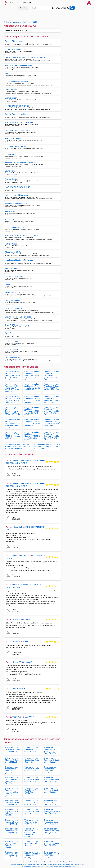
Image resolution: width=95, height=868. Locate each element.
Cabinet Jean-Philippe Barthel (18, 195)
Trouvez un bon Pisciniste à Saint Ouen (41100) (32, 822)
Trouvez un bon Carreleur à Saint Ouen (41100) (32, 769)
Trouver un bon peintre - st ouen (37, 865)
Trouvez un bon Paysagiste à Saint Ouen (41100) (52, 811)
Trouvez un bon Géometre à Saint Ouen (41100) (51, 760)
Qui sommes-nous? (19, 862)
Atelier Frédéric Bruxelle (15, 293)
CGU (61, 862)
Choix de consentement (75, 862)
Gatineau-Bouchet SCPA (15, 147)
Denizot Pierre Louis (14, 41)
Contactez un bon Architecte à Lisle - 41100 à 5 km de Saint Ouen (13, 399)
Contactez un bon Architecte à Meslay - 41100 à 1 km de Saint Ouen (32, 375)
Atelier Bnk (18, 527)
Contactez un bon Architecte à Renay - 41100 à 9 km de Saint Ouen (52, 423)
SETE (23, 689)
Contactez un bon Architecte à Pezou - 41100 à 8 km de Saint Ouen (32, 423)
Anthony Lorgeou (12, 268)
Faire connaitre (48, 862)
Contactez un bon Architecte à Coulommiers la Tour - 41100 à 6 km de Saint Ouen (13, 411)
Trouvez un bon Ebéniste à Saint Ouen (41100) (12, 760)
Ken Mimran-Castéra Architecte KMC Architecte (25, 57)
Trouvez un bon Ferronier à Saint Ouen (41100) (12, 803)
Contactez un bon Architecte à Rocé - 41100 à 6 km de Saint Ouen (32, 399)
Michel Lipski (11, 220)
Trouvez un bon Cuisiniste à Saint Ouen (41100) (32, 760)
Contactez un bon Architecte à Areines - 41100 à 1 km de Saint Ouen (13, 375)
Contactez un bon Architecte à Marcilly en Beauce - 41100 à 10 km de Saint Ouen (18, 447)
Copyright (66, 862)
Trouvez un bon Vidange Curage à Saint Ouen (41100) (32, 855)
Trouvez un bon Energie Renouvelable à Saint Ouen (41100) (12, 792)
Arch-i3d (9, 333)
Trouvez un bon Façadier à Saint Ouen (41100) (51, 790)
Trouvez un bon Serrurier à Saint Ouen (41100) (31, 843)
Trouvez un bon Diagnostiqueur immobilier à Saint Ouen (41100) (52, 750)
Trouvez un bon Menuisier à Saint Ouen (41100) (32, 811)
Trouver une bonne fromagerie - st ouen (47, 867)
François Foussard (13, 138)
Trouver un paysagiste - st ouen (19, 865)
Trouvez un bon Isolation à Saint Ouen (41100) (31, 803)
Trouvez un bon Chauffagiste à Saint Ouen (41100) (12, 780)
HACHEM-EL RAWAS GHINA (18, 187)
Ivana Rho (9, 155)
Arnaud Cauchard (21, 585)
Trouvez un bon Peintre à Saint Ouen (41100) (12, 822)
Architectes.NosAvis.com (20, 3)
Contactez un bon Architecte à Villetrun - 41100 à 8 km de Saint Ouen (52, 411)
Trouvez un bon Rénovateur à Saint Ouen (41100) (12, 844)
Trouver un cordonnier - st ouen (28, 867)
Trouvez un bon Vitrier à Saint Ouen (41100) (12, 854)
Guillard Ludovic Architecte (16, 82)
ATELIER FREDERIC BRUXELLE (19, 122)
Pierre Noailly (11, 211)
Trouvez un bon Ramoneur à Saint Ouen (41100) (52, 831)
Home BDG (18, 619)
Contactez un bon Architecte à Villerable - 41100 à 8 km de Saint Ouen (32, 411)
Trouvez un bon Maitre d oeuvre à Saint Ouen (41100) (12, 812)
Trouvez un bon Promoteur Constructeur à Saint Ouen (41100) (31, 833)
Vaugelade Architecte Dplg (16, 203)
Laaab (8, 284)
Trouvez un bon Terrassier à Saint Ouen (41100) (51, 843)
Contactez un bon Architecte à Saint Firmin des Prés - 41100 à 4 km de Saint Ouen (13, 388)
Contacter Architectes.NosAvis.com (34, 862)
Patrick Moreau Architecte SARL (19, 65)
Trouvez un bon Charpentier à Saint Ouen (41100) (51, 770)
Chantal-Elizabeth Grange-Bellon (19, 130)
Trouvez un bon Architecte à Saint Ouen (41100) (32, 749)
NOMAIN (29, 619)
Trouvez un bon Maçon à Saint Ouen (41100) (51, 803)
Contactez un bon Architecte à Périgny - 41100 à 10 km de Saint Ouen (47, 447)
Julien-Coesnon (12, 349)
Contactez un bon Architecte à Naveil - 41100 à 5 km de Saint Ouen (32, 387)
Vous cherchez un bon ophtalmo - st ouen (73, 865)
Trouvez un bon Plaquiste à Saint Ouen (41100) (51, 822)
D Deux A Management (15, 49)
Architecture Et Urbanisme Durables (20, 163)
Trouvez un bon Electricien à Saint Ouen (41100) (52, 779)
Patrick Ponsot (11, 244)
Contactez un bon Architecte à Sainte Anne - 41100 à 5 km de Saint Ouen (52, 387)
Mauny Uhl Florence (22, 556)
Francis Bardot (11, 179)
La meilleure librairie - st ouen (54, 865)
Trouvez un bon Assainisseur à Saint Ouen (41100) (12, 770)
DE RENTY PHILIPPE (14, 309)
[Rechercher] (72, 8)
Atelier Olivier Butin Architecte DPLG (28, 460)
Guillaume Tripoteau (14, 341)
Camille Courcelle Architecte (17, 114)
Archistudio (18, 717)
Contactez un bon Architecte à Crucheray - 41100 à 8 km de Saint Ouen (13, 424)
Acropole (9, 74)
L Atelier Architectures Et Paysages (20, 260)
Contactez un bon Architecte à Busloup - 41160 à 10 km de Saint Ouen (52, 436)
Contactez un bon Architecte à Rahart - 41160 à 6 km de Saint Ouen (52, 399)
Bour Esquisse (11, 90)
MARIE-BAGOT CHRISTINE (17, 106)
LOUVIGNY (29, 717)
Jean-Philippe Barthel (14, 276)
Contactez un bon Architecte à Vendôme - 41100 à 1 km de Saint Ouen (51, 375)
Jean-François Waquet (15, 228)
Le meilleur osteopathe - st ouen (67, 867)
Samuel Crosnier (12, 98)
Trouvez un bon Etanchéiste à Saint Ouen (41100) (31, 791)
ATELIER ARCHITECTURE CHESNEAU (22, 236)
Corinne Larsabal (12, 357)
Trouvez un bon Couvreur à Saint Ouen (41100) (32, 779)
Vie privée (56, 862)
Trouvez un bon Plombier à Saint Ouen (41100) (12, 831)
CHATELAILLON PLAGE (16, 463)
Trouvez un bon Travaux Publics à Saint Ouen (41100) (51, 855)
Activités (23, 8)
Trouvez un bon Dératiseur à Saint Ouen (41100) (13, 749)
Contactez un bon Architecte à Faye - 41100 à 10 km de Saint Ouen (13, 435)
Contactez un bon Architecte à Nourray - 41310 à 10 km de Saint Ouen (32, 436)
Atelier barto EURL (13, 252)
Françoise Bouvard (13, 301)
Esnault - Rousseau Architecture (19, 317)
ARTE (16, 689)
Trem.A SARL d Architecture (17, 325)
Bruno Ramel (11, 171)
